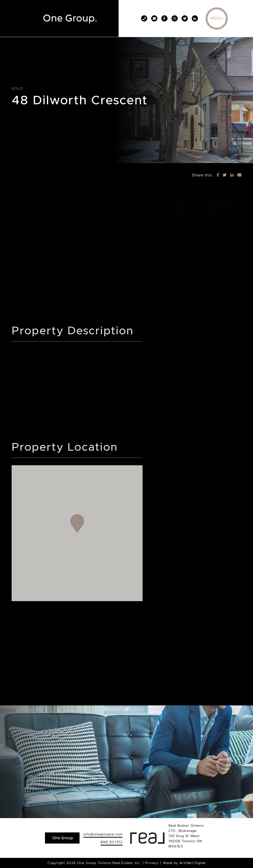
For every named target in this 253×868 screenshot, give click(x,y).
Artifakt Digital (192, 863)
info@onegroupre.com (103, 834)
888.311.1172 (112, 842)
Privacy (152, 863)
